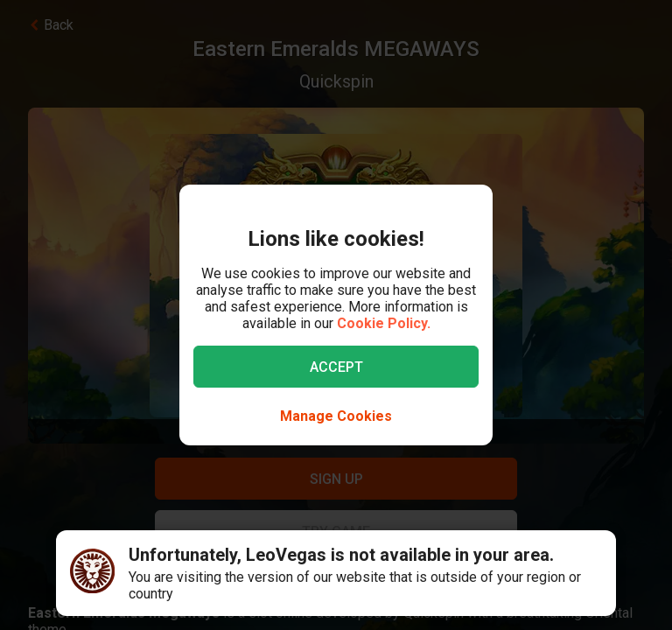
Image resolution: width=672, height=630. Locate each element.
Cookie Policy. (384, 323)
